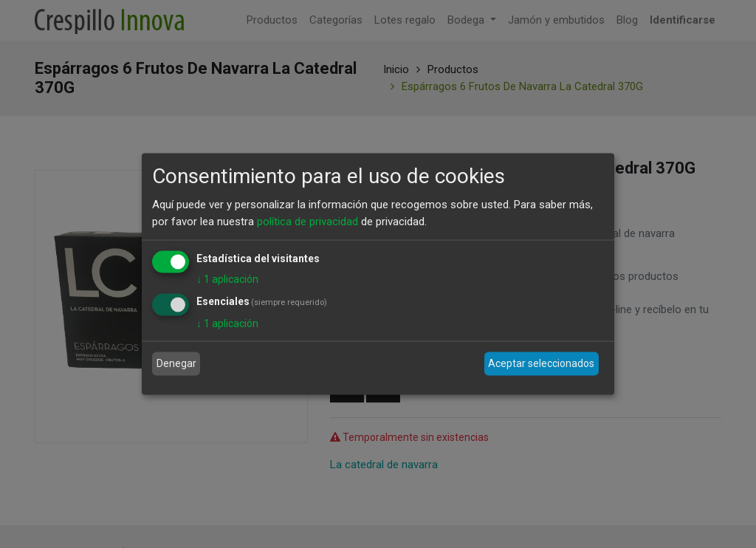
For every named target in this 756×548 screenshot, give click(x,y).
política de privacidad (307, 221)
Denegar (176, 363)
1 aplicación (227, 279)
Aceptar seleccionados (541, 363)
